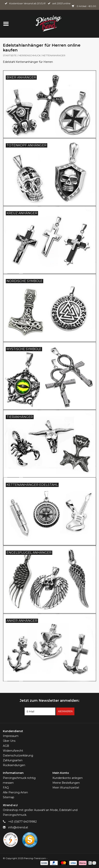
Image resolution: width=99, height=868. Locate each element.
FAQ (6, 788)
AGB (6, 746)
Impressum (11, 736)
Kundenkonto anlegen (68, 778)
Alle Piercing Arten (15, 792)
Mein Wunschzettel (66, 788)
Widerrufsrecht (13, 751)
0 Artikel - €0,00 (84, 6)
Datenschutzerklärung (18, 755)
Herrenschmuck (30, 55)
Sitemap (9, 797)
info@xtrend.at (18, 827)
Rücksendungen (14, 765)
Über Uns (9, 741)
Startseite (10, 55)
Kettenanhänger (54, 55)
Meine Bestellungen (66, 783)
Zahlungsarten (13, 760)
